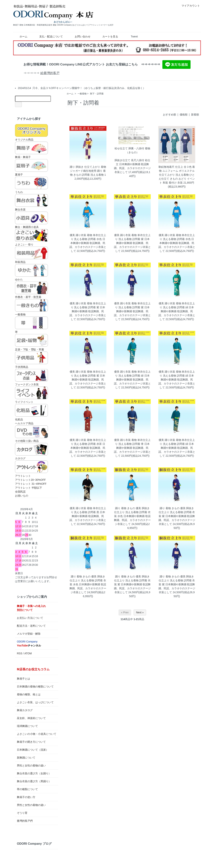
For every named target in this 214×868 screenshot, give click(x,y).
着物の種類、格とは (29, 694)
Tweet (134, 36)
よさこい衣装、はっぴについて (35, 702)
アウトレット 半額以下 (29, 488)
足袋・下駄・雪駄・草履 (31, 342)
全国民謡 (20, 492)
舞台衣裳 (31, 203)
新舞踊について (26, 758)
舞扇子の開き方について (31, 742)
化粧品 (31, 412)
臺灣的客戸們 (25, 821)
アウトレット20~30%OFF (30, 480)
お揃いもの (22, 496)
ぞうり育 (22, 813)
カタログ (31, 451)
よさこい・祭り (31, 238)
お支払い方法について (30, 618)
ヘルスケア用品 (24, 423)
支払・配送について (48, 36)
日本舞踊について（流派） (33, 750)
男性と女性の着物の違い (31, 765)
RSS (20, 653)
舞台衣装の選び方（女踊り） (34, 773)
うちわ (31, 185)
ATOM (28, 653)
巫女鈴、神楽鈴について (31, 718)
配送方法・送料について (31, 626)
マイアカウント (189, 6)
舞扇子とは (23, 679)
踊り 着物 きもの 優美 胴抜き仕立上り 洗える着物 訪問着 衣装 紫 (177, 512)
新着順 (195, 115)
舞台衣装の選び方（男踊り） (34, 781)
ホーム (21, 36)
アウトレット (31, 469)
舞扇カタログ (25, 710)
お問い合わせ (80, 36)
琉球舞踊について (27, 726)
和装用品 (31, 255)
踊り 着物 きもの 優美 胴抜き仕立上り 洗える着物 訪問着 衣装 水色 (132, 512)
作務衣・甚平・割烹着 (31, 290)
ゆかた (31, 273)
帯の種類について (27, 789)
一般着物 (82, 94)
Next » (140, 612)
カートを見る (107, 36)
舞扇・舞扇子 (31, 150)
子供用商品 (31, 360)
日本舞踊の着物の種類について (35, 687)
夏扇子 (31, 168)
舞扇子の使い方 (26, 797)
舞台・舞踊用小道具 (31, 220)
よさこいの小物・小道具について (37, 734)
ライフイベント (31, 395)
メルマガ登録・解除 (29, 634)
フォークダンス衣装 (31, 377)
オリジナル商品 (31, 133)
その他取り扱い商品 (31, 434)
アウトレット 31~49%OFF (31, 484)
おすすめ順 (170, 115)
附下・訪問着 (97, 94)
